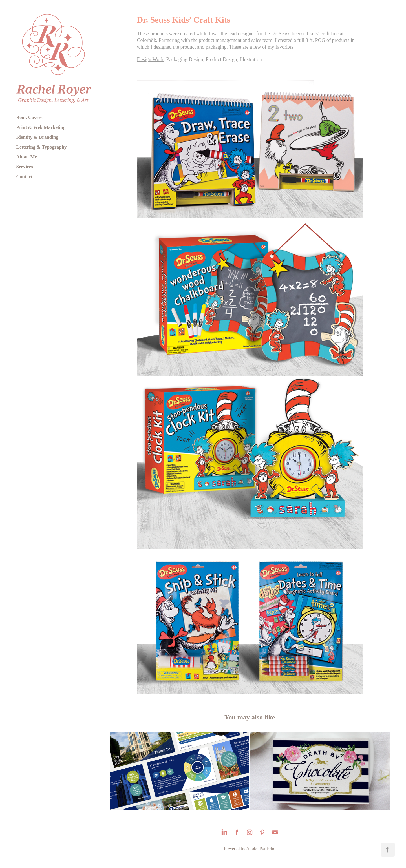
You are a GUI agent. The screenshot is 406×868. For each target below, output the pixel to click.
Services (25, 167)
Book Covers (29, 117)
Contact (25, 177)
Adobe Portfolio (261, 848)
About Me (27, 157)
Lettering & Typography (42, 147)
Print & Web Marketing (41, 127)
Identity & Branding (37, 137)
